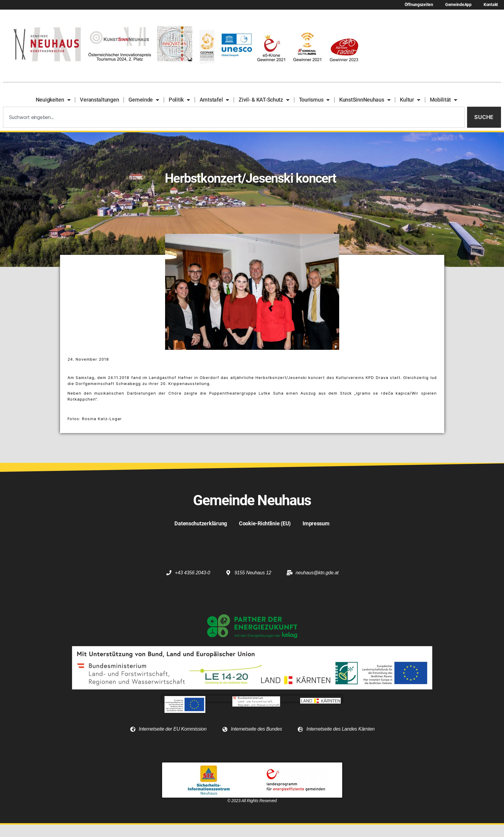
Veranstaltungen (99, 100)
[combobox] (234, 117)
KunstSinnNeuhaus (365, 100)
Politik (179, 100)
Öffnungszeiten (419, 5)
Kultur (410, 100)
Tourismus (314, 100)
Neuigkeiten (53, 100)
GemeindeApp (458, 5)
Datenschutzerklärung (201, 523)
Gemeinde (144, 100)
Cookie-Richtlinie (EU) (265, 523)
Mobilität (444, 100)
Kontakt (491, 5)
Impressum (316, 523)
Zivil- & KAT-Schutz (264, 100)
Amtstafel (214, 100)
